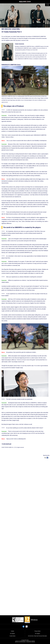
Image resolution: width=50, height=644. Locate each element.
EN (48, 5)
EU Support (37, 634)
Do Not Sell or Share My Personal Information (37, 636)
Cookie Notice (12, 636)
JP (47, 5)
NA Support (12, 634)
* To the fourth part (6, 444)
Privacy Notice (38, 631)
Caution (12, 631)
